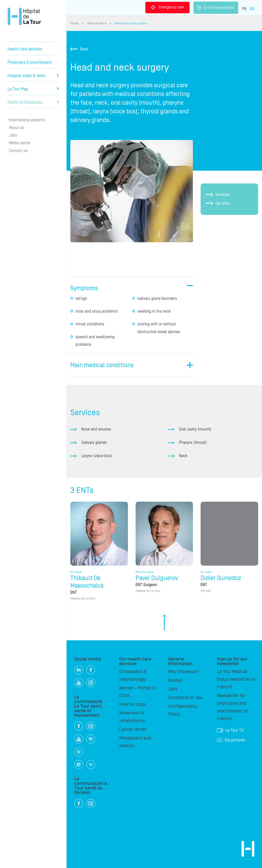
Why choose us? (184, 672)
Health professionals (33, 102)
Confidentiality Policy (182, 710)
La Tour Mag (33, 89)
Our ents (218, 203)
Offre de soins (97, 23)
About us (17, 128)
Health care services (25, 49)
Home (75, 23)
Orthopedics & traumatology (133, 675)
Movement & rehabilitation (132, 717)
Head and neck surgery (131, 23)
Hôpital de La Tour (24, 16)
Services (218, 195)
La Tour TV (230, 730)
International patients (27, 120)
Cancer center (133, 729)
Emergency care (167, 7)
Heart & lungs (133, 704)
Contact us (18, 151)
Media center (20, 143)
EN (252, 9)
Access (175, 680)
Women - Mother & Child (137, 692)
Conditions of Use (185, 698)
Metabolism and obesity (135, 742)
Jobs (13, 135)
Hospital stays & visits (33, 76)
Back (79, 49)
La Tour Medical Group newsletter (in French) (237, 679)
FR (244, 9)
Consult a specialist (216, 8)
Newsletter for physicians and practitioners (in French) (233, 707)
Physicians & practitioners (30, 62)
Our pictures (231, 740)
